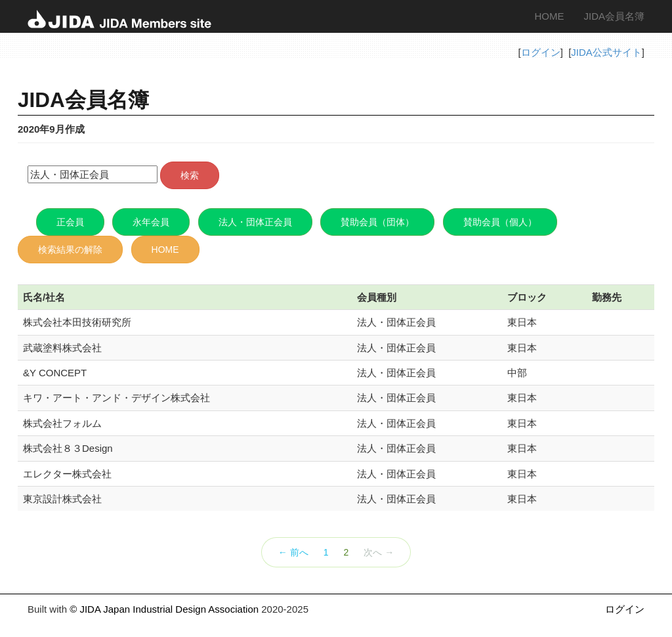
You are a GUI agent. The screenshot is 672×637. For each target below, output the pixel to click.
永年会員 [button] (151, 222)
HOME (549, 16)
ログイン (541, 52)
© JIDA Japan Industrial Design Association (164, 609)
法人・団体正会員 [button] (255, 222)
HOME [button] (165, 250)
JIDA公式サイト (606, 52)
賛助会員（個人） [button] (500, 222)
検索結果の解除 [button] (70, 250)
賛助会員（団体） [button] (377, 222)
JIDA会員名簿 (614, 16)
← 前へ (293, 552)
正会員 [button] (70, 222)
